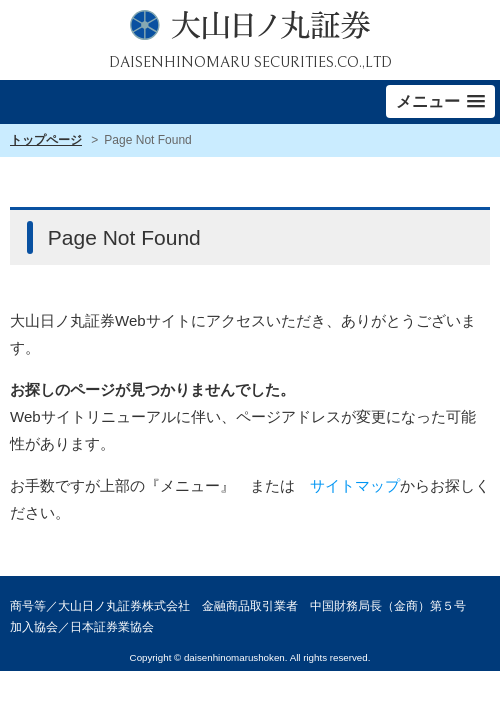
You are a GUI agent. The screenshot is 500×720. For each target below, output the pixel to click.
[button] (440, 101)
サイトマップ (355, 485)
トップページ (46, 140)
